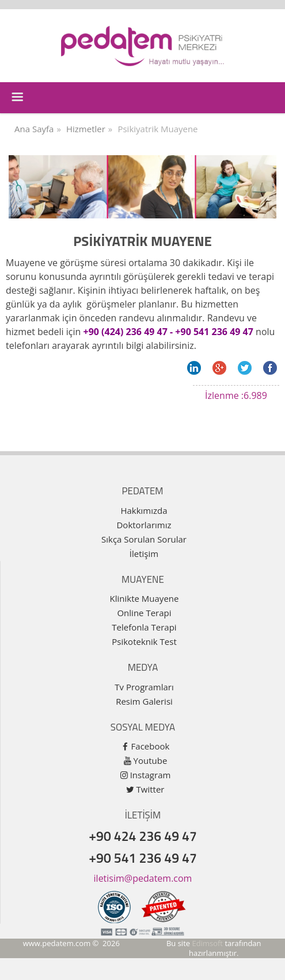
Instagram (151, 775)
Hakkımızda (144, 510)
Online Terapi (144, 613)
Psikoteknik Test (144, 641)
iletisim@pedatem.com (143, 878)
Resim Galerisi (144, 701)
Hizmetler (86, 129)
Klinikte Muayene (145, 598)
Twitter (151, 789)
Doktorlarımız (144, 525)
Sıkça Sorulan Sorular (144, 539)
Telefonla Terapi (144, 627)
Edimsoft (207, 943)
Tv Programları (144, 687)
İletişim (144, 554)
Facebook (151, 746)
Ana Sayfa (34, 129)
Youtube (151, 760)
